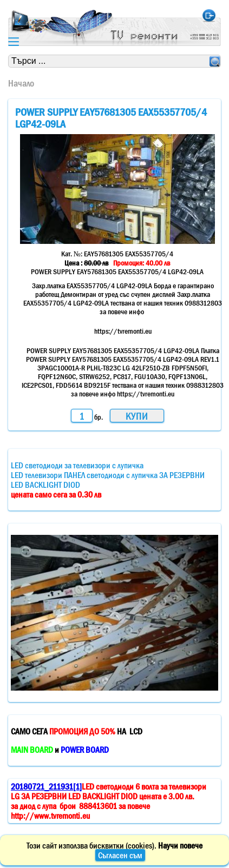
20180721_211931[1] (46, 786)
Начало (21, 83)
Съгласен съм (120, 855)
